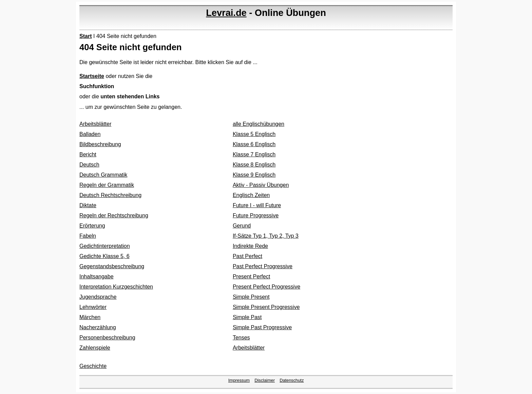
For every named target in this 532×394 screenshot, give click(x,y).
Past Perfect (248, 256)
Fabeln (88, 236)
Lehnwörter (93, 307)
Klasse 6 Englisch (254, 144)
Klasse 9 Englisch (254, 175)
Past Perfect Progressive (263, 266)
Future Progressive (256, 215)
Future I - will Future (257, 205)
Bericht (88, 154)
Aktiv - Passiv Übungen (261, 185)
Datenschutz (292, 380)
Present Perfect (251, 277)
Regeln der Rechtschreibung (114, 215)
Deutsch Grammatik (103, 175)
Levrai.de (226, 13)
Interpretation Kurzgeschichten (116, 287)
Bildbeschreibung (100, 144)
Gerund (242, 226)
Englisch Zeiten (251, 195)
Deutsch (89, 165)
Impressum (239, 380)
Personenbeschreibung (107, 338)
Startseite (92, 76)
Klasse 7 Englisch (254, 154)
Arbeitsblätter (95, 124)
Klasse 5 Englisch (254, 134)
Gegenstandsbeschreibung (112, 266)
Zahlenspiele (95, 348)
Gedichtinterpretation (105, 246)
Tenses (241, 338)
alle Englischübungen (259, 124)
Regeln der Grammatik (107, 185)
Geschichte (93, 366)
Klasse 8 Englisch (254, 165)
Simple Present (251, 297)
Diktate (88, 205)
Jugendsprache (98, 297)
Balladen (90, 134)
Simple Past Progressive (262, 327)
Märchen (90, 317)
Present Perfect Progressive (267, 287)
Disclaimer (265, 380)
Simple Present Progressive (266, 307)
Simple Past (247, 317)
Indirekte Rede (250, 246)
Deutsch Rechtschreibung (110, 195)
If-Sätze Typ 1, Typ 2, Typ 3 (266, 236)
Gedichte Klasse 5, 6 (104, 256)
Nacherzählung (98, 327)
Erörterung (92, 226)
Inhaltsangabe (97, 277)
